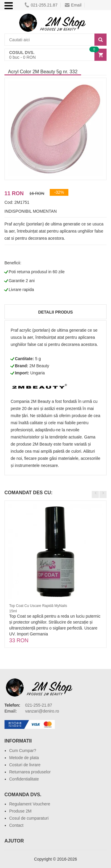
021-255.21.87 (41, 5)
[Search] (100, 40)
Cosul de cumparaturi (29, 818)
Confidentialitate (24, 779)
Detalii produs (55, 312)
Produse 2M (20, 811)
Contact (16, 825)
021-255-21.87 (39, 705)
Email (73, 5)
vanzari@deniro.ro (42, 711)
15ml (13, 611)
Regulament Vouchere (30, 804)
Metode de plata (24, 758)
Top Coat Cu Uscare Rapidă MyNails (38, 606)
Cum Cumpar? (23, 751)
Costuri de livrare (25, 765)
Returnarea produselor (30, 772)
